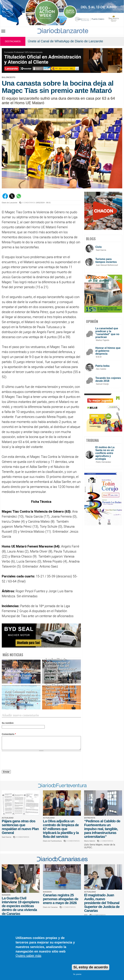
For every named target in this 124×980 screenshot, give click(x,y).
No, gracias (77, 974)
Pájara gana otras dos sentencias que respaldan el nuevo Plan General (20, 827)
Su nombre (8, 723)
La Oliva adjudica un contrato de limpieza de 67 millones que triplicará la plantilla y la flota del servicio (61, 829)
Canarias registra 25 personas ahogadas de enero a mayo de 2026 (61, 899)
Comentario (9, 734)
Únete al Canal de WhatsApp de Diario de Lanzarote (65, 41)
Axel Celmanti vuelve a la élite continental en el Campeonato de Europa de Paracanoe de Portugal (21, 698)
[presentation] (26, 761)
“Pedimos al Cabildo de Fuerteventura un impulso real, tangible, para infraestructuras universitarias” (102, 829)
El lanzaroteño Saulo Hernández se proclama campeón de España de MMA (21, 674)
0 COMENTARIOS (29, 203)
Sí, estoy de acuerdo (91, 967)
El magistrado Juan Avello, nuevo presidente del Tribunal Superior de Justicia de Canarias (102, 903)
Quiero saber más (28, 956)
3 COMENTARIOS (73, 841)
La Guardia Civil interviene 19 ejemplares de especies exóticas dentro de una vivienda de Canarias (21, 906)
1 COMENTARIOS (106, 841)
